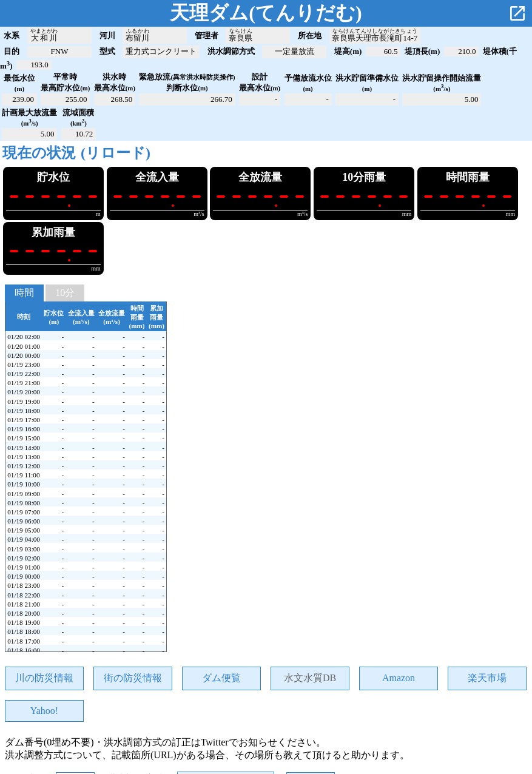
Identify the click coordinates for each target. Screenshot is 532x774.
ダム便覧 (221, 678)
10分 (65, 293)
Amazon (399, 678)
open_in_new (517, 13)
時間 (24, 293)
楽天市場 (487, 678)
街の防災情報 (133, 678)
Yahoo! (44, 711)
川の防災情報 (44, 678)
